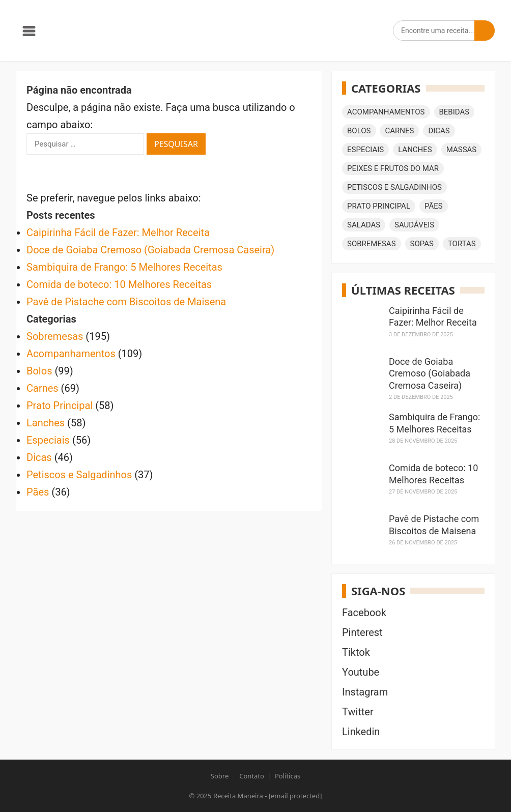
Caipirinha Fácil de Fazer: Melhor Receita (118, 233)
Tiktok (356, 652)
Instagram (365, 692)
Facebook (364, 613)
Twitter (358, 712)
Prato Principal (60, 405)
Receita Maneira (238, 796)
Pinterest (362, 632)
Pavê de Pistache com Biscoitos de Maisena (126, 302)
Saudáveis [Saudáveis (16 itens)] (414, 225)
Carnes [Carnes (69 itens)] (399, 131)
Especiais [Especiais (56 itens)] (365, 150)
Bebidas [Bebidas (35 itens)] (455, 112)
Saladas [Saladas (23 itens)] (364, 225)
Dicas (39, 457)
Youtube (361, 672)
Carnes (42, 388)
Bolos (39, 371)
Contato (252, 776)
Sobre (220, 776)
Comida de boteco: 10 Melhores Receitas (119, 284)
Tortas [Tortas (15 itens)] (462, 244)
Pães (38, 492)
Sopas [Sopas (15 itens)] (422, 244)
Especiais (48, 440)
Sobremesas (55, 336)
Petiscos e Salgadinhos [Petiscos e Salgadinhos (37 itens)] (394, 187)
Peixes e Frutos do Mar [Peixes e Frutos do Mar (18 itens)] (393, 168)
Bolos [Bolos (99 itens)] (359, 131)
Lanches (46, 423)
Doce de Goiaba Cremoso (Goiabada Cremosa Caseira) (150, 250)
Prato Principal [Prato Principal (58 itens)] (379, 206)
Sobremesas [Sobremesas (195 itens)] (372, 244)
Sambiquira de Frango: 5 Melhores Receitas (124, 267)
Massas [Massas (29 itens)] (462, 150)
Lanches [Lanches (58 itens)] (415, 150)
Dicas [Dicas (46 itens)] (439, 131)
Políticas (288, 776)
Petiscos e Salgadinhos (79, 475)
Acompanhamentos (71, 354)
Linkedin (361, 732)
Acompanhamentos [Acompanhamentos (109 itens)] (386, 112)
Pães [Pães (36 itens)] (434, 206)
